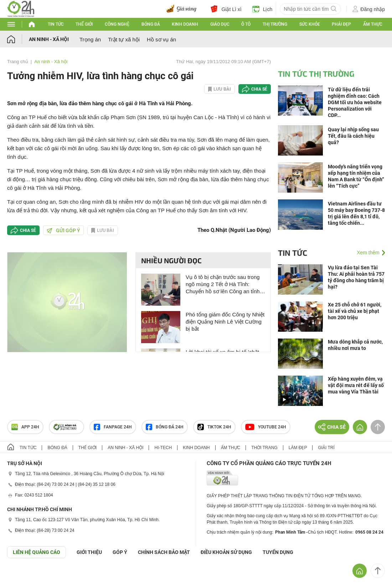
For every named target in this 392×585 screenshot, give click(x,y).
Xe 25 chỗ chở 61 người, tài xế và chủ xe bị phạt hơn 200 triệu (355, 311)
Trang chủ (18, 62)
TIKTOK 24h (214, 427)
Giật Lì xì (226, 9)
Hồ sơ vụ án (161, 39)
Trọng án (90, 39)
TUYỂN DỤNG (278, 552)
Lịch (262, 9)
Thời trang (264, 448)
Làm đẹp (298, 448)
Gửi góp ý (63, 230)
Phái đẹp (341, 24)
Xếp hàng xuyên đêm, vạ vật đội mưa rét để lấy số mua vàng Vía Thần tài (356, 385)
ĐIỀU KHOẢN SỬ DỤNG (226, 552)
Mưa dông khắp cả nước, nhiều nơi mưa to (355, 345)
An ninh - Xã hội (49, 39)
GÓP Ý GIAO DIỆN (21, 576)
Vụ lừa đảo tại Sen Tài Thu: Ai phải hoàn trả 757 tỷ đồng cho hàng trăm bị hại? (356, 277)
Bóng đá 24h (165, 427)
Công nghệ (117, 24)
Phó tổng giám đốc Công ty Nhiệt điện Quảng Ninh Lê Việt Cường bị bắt (225, 322)
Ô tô (246, 24)
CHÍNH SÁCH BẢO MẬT (164, 552)
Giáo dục (220, 24)
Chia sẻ (259, 89)
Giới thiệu (89, 552)
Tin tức (56, 24)
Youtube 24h (266, 427)
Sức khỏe (310, 24)
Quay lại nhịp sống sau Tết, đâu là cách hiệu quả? (353, 136)
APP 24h (25, 427)
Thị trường (275, 24)
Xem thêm (368, 253)
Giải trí (326, 448)
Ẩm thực (373, 24)
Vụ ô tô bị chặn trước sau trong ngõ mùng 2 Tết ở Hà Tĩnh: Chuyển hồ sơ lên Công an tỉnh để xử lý (223, 284)
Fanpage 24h (113, 427)
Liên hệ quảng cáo (37, 552)
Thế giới (84, 24)
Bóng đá (151, 24)
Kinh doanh (185, 24)
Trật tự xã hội (124, 39)
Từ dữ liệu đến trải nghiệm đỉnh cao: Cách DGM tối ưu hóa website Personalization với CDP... (355, 102)
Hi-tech (163, 448)
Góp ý (120, 552)
